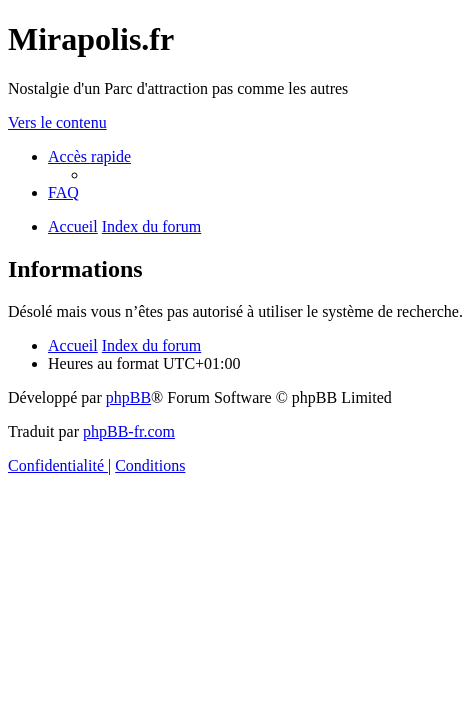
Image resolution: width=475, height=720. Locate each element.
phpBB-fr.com (129, 431)
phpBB (128, 397)
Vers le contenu (57, 122)
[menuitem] (63, 192)
